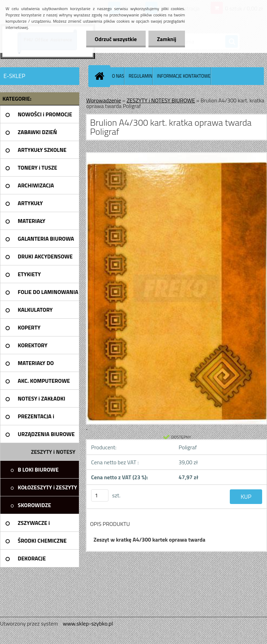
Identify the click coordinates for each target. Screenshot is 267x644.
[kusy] (100, 495)
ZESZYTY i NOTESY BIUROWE (161, 100)
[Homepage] (101, 76)
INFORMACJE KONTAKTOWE (184, 76)
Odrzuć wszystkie (116, 39)
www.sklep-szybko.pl (88, 623)
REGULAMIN (140, 76)
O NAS (118, 76)
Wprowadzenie (104, 100)
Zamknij (167, 39)
